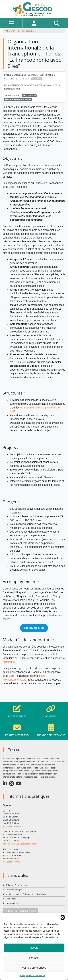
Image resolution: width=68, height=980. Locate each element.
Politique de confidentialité (32, 975)
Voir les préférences (34, 968)
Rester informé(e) (14, 890)
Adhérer (9, 885)
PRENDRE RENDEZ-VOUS (20, 911)
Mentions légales (13, 894)
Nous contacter (13, 903)
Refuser (34, 958)
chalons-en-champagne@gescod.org (19, 844)
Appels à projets (24, 31)
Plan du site (11, 899)
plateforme (9, 662)
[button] (63, 917)
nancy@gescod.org (12, 862)
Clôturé (37, 79)
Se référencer (21, 885)
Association (29, 96)
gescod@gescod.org (12, 826)
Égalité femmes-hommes (18, 99)
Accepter (34, 948)
